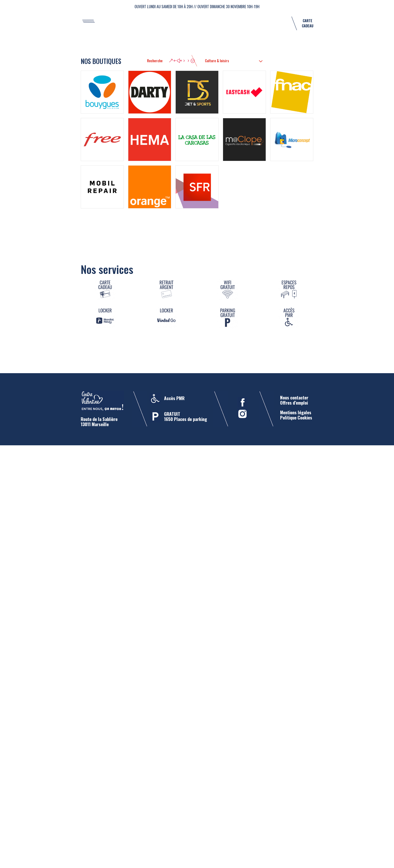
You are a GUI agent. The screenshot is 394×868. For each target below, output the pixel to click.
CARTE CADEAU (308, 23)
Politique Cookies (296, 417)
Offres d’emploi (294, 403)
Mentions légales (296, 412)
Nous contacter (294, 397)
